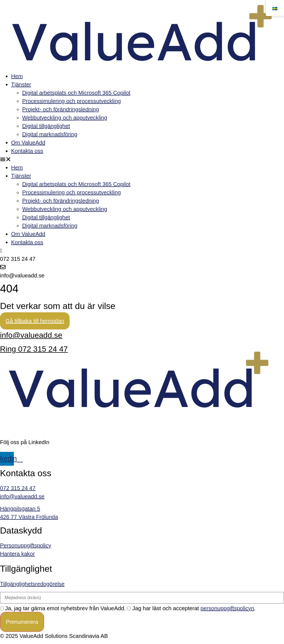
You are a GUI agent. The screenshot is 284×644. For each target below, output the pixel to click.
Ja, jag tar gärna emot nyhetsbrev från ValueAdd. (63, 608)
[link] (142, 554)
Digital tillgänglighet (46, 126)
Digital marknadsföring (50, 134)
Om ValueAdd (28, 143)
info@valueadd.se (31, 335)
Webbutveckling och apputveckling (65, 118)
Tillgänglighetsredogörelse (32, 584)
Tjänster (21, 84)
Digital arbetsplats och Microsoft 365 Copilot (76, 93)
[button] (142, 159)
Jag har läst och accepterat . (191, 608)
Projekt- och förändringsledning (61, 109)
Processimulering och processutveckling (72, 101)
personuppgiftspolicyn (227, 608)
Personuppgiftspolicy (26, 545)
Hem (17, 76)
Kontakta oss (27, 151)
